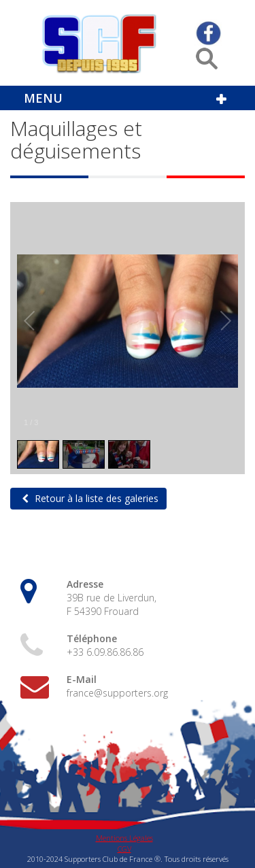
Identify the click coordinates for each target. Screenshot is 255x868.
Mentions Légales (124, 838)
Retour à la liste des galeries (95, 498)
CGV (124, 849)
